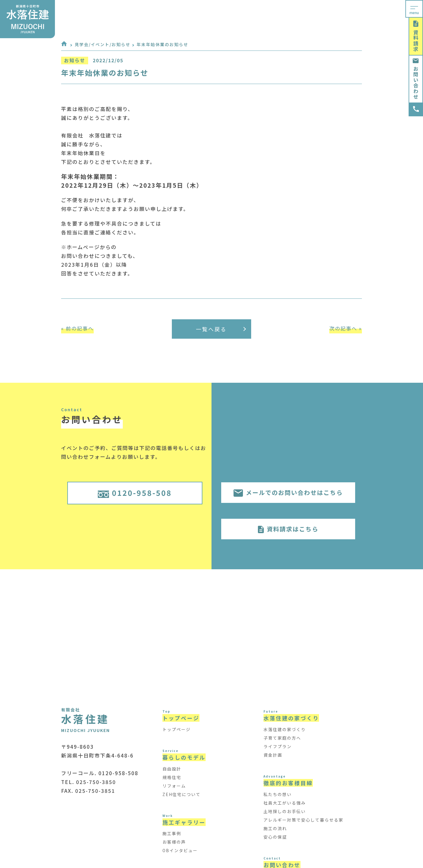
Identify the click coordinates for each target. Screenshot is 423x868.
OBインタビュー (180, 850)
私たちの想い (278, 794)
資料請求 (416, 36)
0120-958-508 (135, 493)
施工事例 (172, 833)
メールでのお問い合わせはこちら (288, 492)
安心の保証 (275, 837)
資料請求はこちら (288, 529)
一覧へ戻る (221, 329)
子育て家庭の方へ (282, 738)
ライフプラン (278, 746)
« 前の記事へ (77, 328)
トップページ (177, 729)
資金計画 (273, 755)
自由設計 (172, 769)
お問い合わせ (416, 79)
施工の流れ (275, 828)
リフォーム (174, 786)
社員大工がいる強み (285, 803)
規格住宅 (172, 777)
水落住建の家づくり (285, 729)
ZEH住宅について (182, 794)
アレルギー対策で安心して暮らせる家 (303, 820)
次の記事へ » (346, 328)
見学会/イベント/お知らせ (103, 44)
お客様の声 (174, 842)
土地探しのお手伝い (285, 811)
